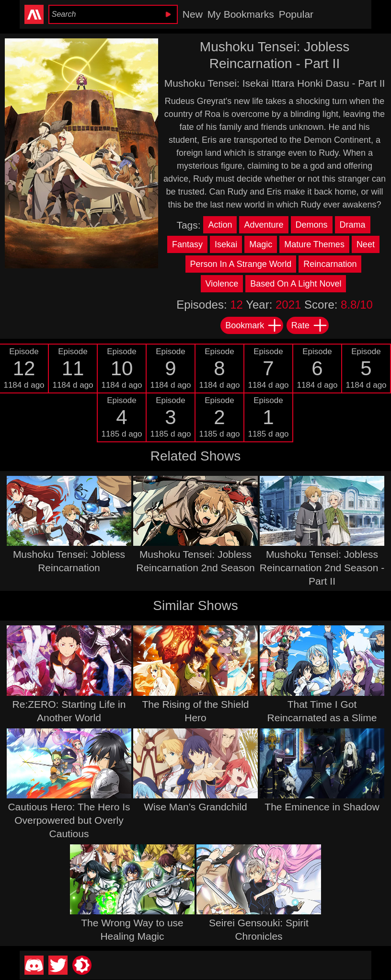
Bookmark (254, 325)
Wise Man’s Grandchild (195, 807)
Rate (310, 325)
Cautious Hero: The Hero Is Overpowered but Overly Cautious (69, 820)
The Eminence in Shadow (322, 807)
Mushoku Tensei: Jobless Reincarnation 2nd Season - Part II (322, 568)
